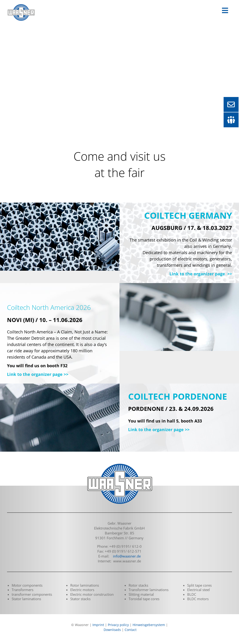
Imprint (98, 625)
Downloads (112, 630)
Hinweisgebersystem (149, 625)
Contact (131, 630)
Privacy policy (118, 625)
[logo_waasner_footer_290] (119, 464)
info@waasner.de (127, 556)
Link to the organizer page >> (201, 274)
